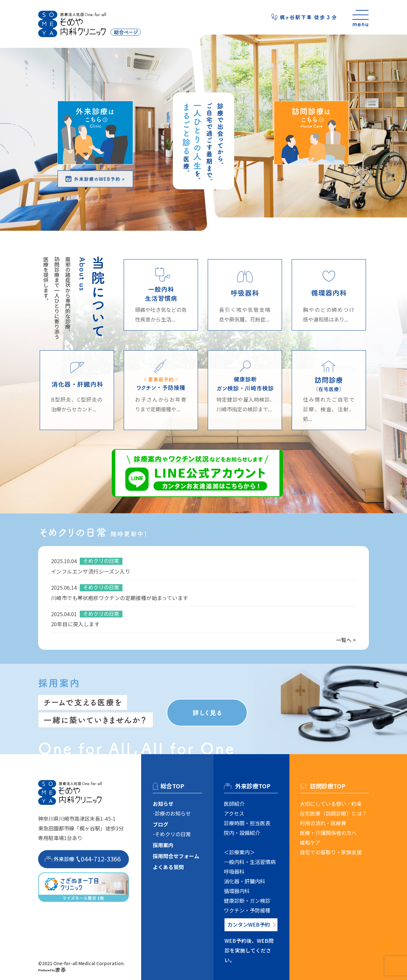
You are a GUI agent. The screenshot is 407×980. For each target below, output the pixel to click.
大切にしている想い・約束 (331, 804)
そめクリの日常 (173, 834)
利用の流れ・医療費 (323, 823)
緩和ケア (310, 842)
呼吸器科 (234, 871)
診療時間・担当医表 (247, 823)
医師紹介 (234, 804)
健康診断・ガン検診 (247, 901)
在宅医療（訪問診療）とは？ (333, 813)
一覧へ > (346, 640)
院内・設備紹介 (242, 833)
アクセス (234, 813)
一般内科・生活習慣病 (250, 862)
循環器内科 (237, 891)
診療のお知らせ (173, 813)
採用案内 (163, 845)
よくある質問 (168, 867)
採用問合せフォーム (176, 856)
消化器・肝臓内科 (245, 881)
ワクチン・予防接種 (247, 910)
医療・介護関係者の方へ (328, 833)
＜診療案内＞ (239, 852)
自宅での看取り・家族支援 (331, 852)
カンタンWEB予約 (249, 924)
